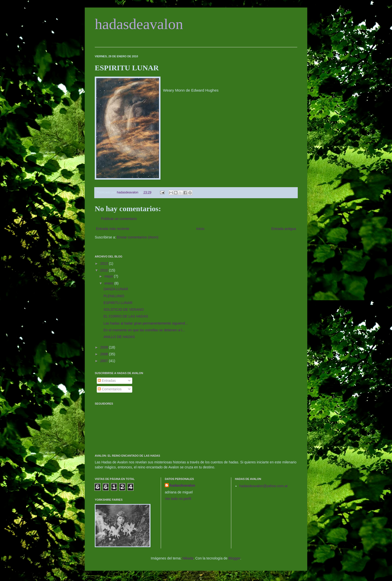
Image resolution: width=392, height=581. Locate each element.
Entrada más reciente (113, 229)
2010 (105, 270)
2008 (105, 354)
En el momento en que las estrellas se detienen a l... (144, 330)
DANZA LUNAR (116, 289)
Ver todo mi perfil (178, 499)
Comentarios (110, 389)
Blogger (234, 558)
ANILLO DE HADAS (119, 337)
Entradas (107, 381)
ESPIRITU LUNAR (118, 303)
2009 (105, 347)
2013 (105, 263)
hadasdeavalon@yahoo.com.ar (263, 486)
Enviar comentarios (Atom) (138, 237)
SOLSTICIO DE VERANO (124, 310)
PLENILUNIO (114, 296)
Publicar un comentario (119, 219)
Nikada (188, 558)
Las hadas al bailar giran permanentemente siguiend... (146, 323)
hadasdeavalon (139, 24)
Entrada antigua (284, 229)
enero (109, 283)
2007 (105, 361)
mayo (109, 276)
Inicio (200, 229)
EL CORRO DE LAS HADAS (126, 316)
